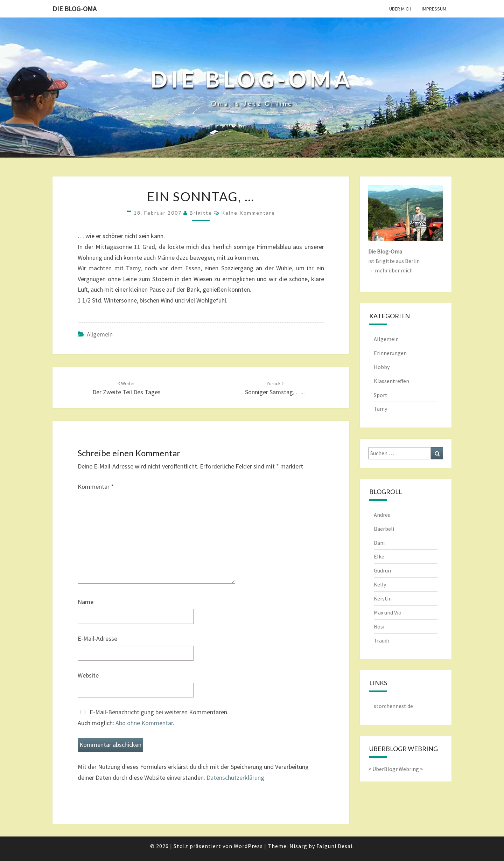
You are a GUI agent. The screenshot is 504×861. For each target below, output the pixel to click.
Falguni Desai (334, 846)
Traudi (381, 640)
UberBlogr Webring (396, 769)
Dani (379, 543)
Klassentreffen (391, 381)
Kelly (380, 584)
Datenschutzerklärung (235, 777)
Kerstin (383, 598)
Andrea (382, 515)
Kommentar (96, 487)
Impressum (434, 9)
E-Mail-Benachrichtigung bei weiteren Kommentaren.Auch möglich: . (153, 717)
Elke (379, 556)
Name (86, 602)
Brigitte (201, 213)
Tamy (380, 409)
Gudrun (382, 570)
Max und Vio (388, 612)
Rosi (379, 626)
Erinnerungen (390, 353)
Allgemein (100, 334)
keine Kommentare (248, 213)
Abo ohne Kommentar (144, 723)
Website (88, 675)
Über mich (400, 9)
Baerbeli (384, 529)
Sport (381, 395)
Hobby (382, 367)
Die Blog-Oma (75, 9)
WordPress (248, 846)
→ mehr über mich (390, 270)
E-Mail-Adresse (97, 638)
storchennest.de (393, 706)
